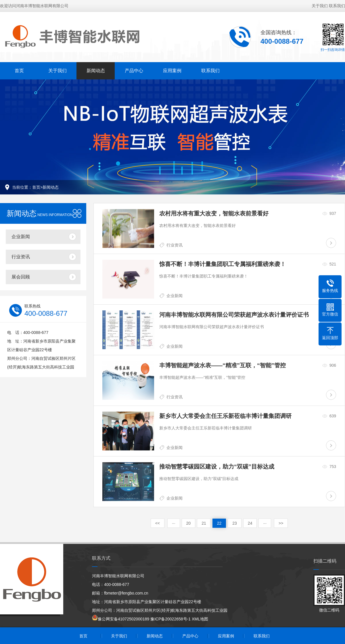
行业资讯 (21, 257)
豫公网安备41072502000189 (121, 619)
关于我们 (320, 6)
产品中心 (134, 71)
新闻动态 (96, 71)
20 (189, 523)
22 (219, 523)
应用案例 (172, 71)
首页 (19, 71)
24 (250, 523)
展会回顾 (21, 277)
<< (158, 523)
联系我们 (337, 6)
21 (204, 523)
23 (235, 523)
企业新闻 (21, 237)
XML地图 (200, 619)
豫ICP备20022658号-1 (170, 619)
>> (281, 523)
